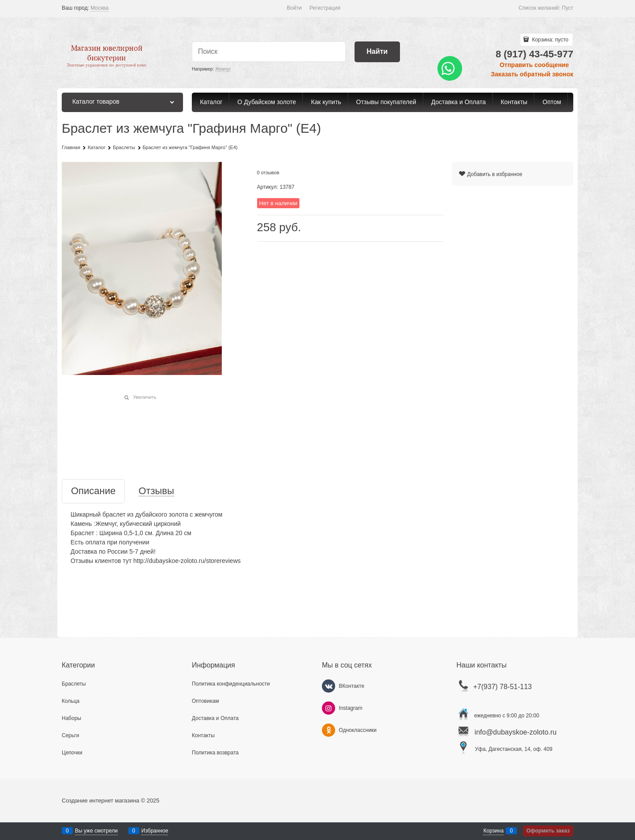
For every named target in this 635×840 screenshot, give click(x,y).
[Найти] (377, 52)
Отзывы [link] (156, 491)
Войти (295, 8)
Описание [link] (93, 491)
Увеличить (145, 397)
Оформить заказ (548, 831)
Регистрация (325, 8)
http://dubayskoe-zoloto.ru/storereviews (187, 561)
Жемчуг (223, 69)
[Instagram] (329, 708)
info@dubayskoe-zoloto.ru (515, 732)
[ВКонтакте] (329, 686)
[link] (99, 8)
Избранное (155, 831)
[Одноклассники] (329, 730)
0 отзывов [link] (268, 172)
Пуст (568, 8)
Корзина (493, 831)
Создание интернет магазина (101, 801)
